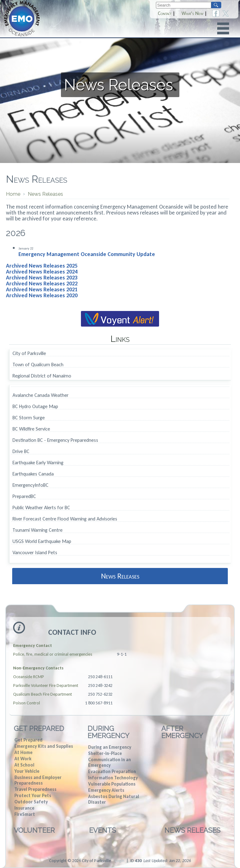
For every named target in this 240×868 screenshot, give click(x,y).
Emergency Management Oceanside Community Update (87, 254)
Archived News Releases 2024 (42, 272)
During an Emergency (110, 747)
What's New (192, 13)
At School (24, 765)
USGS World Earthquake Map (42, 542)
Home (13, 194)
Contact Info (72, 632)
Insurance (24, 808)
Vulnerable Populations (112, 784)
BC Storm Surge (29, 418)
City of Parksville (29, 354)
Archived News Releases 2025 (42, 266)
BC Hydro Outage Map (35, 407)
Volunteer (34, 830)
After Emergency (182, 732)
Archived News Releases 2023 (42, 278)
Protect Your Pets (33, 796)
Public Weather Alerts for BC (41, 508)
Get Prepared (39, 728)
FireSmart (25, 814)
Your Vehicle (27, 771)
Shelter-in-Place (105, 753)
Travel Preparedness (35, 789)
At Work (23, 759)
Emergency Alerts (106, 790)
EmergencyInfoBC (30, 485)
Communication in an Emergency (110, 762)
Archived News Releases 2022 (42, 284)
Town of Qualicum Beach (38, 365)
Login (120, 861)
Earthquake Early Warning (38, 463)
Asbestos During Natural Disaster (114, 799)
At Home (23, 752)
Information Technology (113, 778)
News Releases (120, 576)
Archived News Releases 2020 (42, 295)
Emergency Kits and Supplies (44, 746)
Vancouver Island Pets (35, 553)
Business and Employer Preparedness (38, 780)
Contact (165, 13)
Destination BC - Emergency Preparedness (55, 440)
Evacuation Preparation (112, 772)
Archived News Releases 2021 (42, 289)
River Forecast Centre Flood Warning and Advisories (65, 519)
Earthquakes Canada (33, 474)
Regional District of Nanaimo (42, 376)
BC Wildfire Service (31, 429)
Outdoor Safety (31, 802)
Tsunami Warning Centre (37, 530)
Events (102, 830)
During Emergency (108, 732)
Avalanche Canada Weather (40, 395)
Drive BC (21, 452)
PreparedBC (24, 497)
